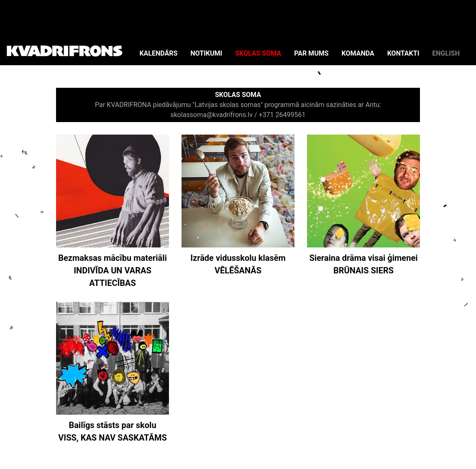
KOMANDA (358, 53)
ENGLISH (446, 53)
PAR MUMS (311, 53)
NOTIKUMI (206, 53)
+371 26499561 (282, 115)
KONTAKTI (403, 53)
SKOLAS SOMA (258, 53)
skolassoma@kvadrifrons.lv (211, 115)
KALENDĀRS (158, 53)
